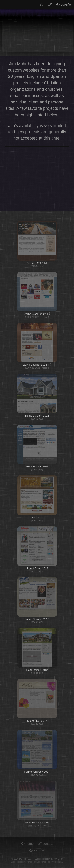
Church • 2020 (37, 244)
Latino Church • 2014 (37, 346)
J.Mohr (30, 862)
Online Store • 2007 (37, 295)
